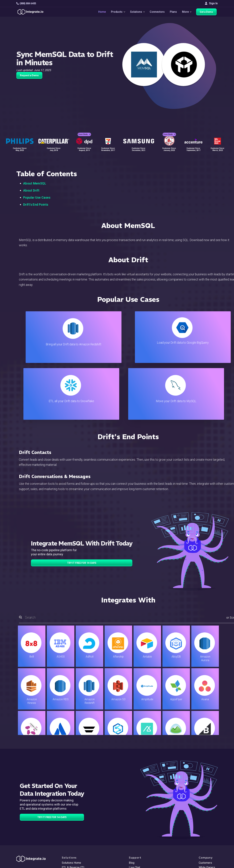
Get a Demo (207, 12)
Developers (69, 838)
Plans (174, 12)
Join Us (203, 829)
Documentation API (140, 829)
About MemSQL (35, 183)
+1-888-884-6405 (31, 825)
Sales (65, 829)
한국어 (203, 851)
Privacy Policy (137, 843)
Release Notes (71, 843)
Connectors (157, 12)
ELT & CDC (68, 815)
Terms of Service (208, 865)
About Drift (31, 190)
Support (67, 834)
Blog (132, 806)
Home (101, 12)
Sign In (211, 3)
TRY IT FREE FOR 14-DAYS (82, 506)
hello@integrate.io (31, 815)
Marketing (68, 825)
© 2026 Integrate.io (27, 865)
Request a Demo (29, 75)
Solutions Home (71, 806)
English (203, 842)
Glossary (134, 848)
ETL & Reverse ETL (73, 811)
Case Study (84, 133)
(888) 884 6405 (26, 3)
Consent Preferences (142, 852)
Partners (204, 825)
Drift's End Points (36, 205)
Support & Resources (142, 815)
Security (134, 834)
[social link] (18, 833)
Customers (205, 806)
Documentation (138, 825)
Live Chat (134, 811)
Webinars (204, 815)
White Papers (207, 811)
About (202, 820)
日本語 (203, 846)
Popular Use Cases (37, 197)
